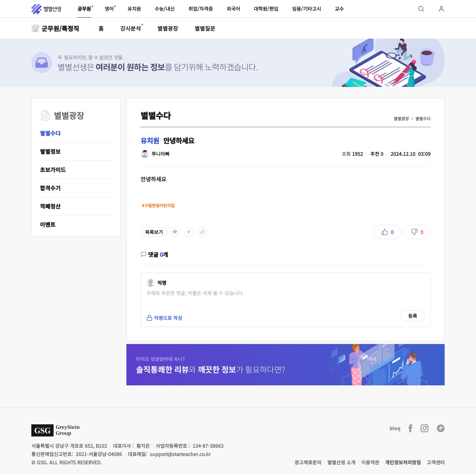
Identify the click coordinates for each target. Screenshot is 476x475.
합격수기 (50, 188)
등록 (413, 316)
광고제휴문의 (308, 462)
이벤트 (48, 224)
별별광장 (168, 28)
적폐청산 (50, 206)
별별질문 (205, 28)
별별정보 (50, 151)
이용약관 (370, 462)
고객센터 (436, 462)
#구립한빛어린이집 (158, 205)
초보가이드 (53, 170)
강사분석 (131, 28)
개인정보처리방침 (403, 462)
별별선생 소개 (341, 462)
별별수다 (50, 133)
